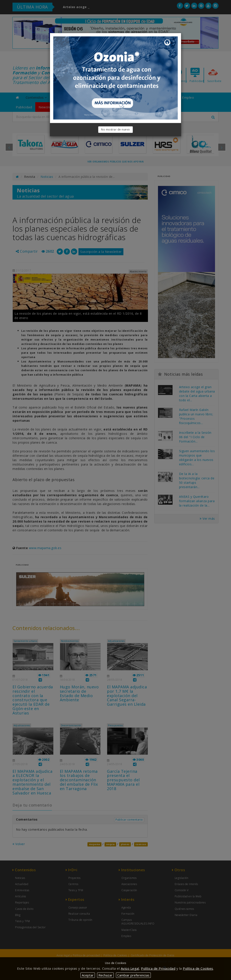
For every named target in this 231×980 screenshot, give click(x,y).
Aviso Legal (130, 968)
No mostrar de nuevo (115, 129)
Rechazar (105, 975)
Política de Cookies (198, 968)
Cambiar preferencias (133, 975)
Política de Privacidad (158, 968)
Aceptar (88, 975)
